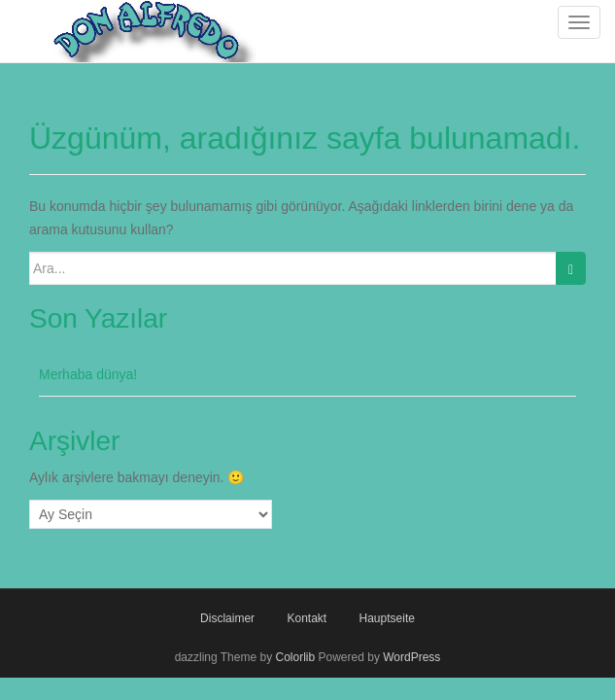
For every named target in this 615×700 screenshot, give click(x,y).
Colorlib (295, 657)
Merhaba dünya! (88, 374)
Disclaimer (227, 618)
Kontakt (307, 618)
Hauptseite (387, 618)
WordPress (411, 657)
